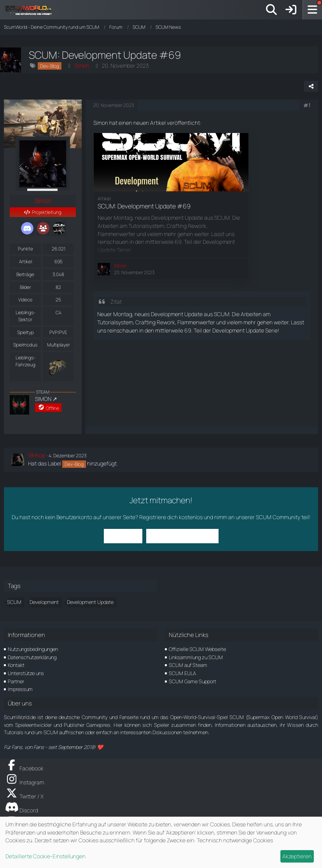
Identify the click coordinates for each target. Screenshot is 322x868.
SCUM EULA (182, 673)
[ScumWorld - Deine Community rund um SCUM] (31, 10)
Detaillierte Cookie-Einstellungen (45, 856)
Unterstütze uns (26, 673)
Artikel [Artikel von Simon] (25, 262)
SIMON (43, 399)
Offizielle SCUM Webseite (197, 649)
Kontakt (16, 665)
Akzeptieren (297, 856)
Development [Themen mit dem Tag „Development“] (44, 602)
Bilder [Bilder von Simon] (25, 287)
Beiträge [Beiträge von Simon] (25, 274)
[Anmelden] (291, 10)
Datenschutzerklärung (32, 657)
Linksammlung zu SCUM (196, 657)
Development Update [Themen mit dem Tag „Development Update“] (90, 602)
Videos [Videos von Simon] (25, 300)
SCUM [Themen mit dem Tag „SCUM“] (14, 602)
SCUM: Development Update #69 (144, 206)
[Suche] (271, 10)
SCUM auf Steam (188, 665)
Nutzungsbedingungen (33, 649)
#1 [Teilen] (307, 105)
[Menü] (312, 10)
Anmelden (123, 536)
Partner (16, 681)
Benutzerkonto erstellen (182, 536)
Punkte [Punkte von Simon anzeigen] (25, 249)
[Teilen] (311, 86)
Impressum (20, 689)
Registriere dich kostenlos (171, 517)
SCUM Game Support (192, 681)
